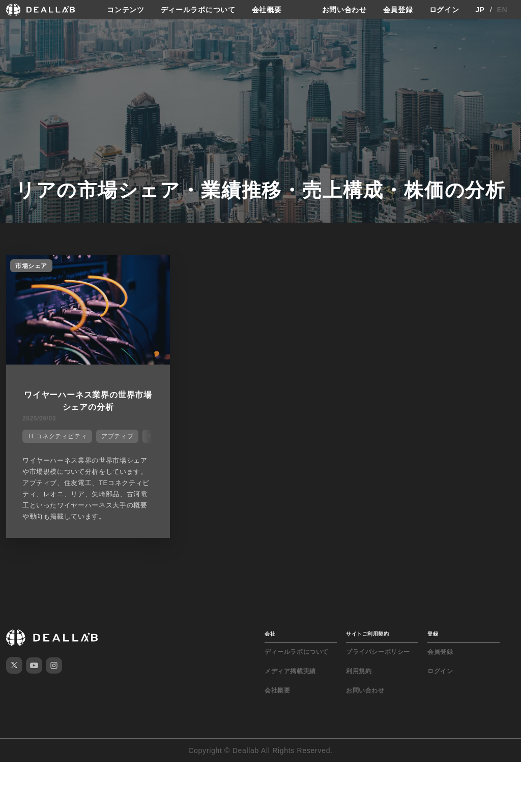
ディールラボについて (198, 10)
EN (502, 10)
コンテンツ (126, 10)
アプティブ (117, 436)
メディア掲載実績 (290, 671)
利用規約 (359, 671)
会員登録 (398, 10)
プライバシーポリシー (378, 652)
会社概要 (267, 10)
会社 (270, 634)
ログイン (444, 10)
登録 (433, 634)
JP (480, 10)
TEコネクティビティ (57, 436)
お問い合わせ (344, 10)
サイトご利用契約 (367, 634)
